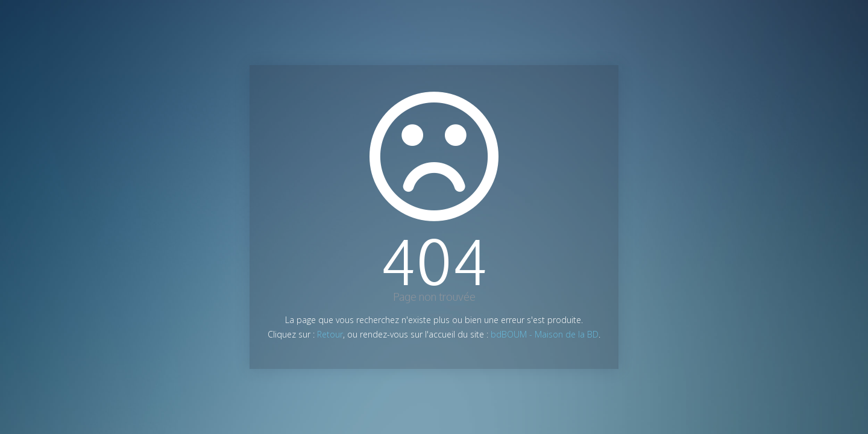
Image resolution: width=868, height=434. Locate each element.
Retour (330, 334)
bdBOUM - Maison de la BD (545, 334)
